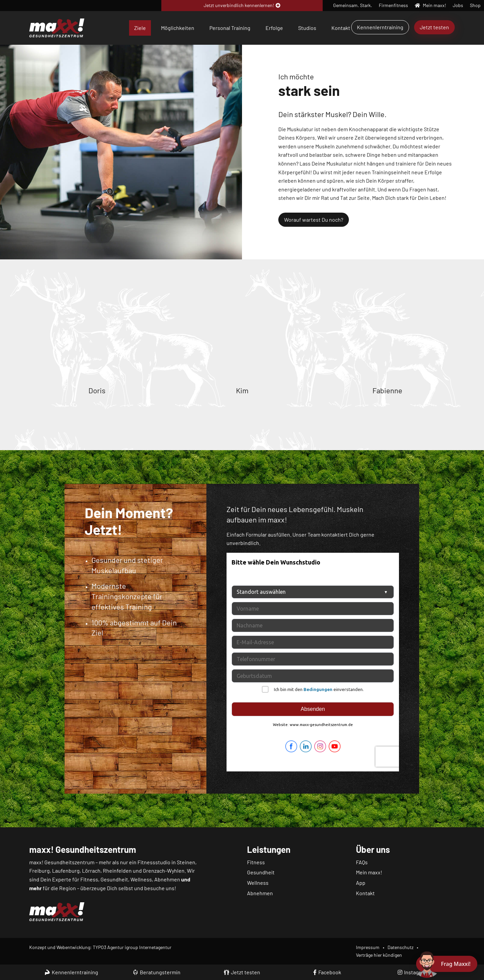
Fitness (256, 862)
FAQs (362, 862)
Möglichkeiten (178, 28)
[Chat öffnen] (447, 964)
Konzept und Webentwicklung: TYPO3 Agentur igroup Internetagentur (100, 947)
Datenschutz (400, 947)
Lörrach (91, 870)
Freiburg (39, 870)
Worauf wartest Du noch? (314, 220)
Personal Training (230, 28)
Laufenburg (66, 870)
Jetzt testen (434, 27)
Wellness (258, 883)
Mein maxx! (369, 872)
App (361, 883)
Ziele (140, 28)
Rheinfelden (117, 870)
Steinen (186, 862)
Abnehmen (260, 893)
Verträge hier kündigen (379, 955)
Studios (307, 28)
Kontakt (341, 28)
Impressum (368, 947)
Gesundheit (261, 872)
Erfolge (274, 28)
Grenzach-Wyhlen (164, 870)
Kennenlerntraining (380, 27)
